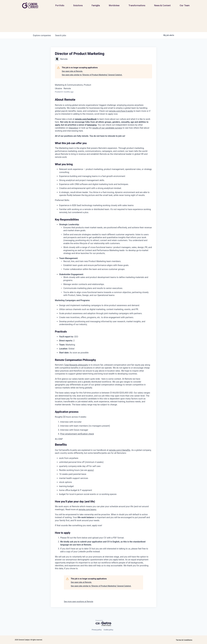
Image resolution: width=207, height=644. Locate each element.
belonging (92, 125)
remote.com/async (87, 509)
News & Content (162, 5)
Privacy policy (97, 630)
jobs (61, 35)
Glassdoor (73, 128)
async (90, 470)
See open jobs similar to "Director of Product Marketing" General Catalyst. (92, 75)
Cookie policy (108, 630)
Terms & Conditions (184, 640)
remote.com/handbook (86, 119)
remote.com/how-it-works (121, 111)
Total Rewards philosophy (76, 365)
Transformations (137, 5)
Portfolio (60, 5)
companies (42, 35)
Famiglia (96, 5)
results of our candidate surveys (107, 128)
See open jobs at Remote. (72, 71)
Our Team (185, 5)
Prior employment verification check (77, 434)
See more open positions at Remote (79, 602)
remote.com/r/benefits (120, 450)
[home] (31, 5)
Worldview (114, 5)
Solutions (78, 5)
